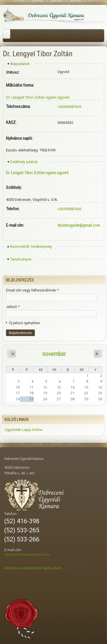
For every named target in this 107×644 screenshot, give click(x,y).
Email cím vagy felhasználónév (32, 290)
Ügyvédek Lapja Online (23, 430)
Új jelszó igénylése (24, 323)
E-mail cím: (15, 225)
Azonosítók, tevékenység (31, 246)
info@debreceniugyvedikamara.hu (27, 555)
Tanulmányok (21, 259)
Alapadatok (20, 64)
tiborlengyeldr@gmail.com (79, 225)
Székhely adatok (24, 162)
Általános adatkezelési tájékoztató (33, 568)
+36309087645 (69, 107)
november (54, 354)
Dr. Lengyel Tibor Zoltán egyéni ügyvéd (38, 97)
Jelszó (13, 307)
